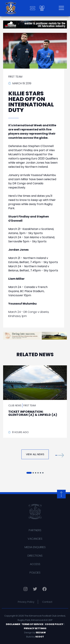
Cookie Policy (54, 624)
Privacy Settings (35, 628)
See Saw (41, 633)
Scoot (40, 637)
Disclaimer (13, 624)
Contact (47, 602)
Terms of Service (32, 624)
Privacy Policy (26, 602)
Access (35, 564)
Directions (35, 556)
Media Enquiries (35, 547)
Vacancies (35, 539)
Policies (35, 573)
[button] (60, 455)
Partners (35, 530)
